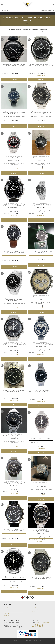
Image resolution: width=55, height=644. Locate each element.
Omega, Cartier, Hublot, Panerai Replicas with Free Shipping (27, 640)
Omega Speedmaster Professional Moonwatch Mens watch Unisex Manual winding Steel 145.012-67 (41, 112)
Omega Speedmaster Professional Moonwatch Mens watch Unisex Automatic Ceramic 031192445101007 (41, 484)
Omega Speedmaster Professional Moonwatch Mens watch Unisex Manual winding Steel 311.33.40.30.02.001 (41, 344)
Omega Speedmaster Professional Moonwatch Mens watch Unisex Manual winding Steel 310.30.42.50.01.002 (41, 65)
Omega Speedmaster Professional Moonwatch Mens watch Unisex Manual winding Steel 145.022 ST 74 (41, 438)
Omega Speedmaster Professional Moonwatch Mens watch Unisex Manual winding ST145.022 (14, 483)
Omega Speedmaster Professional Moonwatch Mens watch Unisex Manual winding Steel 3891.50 (14, 530)
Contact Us (6, 615)
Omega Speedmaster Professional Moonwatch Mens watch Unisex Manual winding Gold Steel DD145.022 (41, 297)
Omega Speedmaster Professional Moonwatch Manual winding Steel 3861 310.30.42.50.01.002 (14, 391)
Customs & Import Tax (36, 606)
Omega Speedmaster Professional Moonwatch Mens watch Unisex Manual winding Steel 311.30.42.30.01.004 (14, 158)
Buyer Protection (8, 613)
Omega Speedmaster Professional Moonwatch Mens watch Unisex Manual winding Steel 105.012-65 (41, 205)
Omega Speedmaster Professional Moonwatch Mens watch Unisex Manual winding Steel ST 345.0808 (41, 531)
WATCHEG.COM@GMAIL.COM (42, 622)
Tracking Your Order (36, 610)
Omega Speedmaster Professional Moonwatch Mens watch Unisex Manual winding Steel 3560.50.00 (14, 577)
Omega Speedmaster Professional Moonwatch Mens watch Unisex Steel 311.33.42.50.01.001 (14, 299)
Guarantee (6, 612)
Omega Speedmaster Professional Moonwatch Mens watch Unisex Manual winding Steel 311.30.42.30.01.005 (41, 391)
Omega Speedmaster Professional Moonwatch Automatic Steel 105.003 (41, 252)
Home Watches (8, 18)
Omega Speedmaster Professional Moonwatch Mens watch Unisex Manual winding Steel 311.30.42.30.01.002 (14, 344)
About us (6, 606)
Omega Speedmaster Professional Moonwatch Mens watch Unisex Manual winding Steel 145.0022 (41, 158)
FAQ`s (5, 617)
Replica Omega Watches (23, 18)
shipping (6, 610)
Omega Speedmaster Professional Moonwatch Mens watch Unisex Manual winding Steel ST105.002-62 (14, 436)
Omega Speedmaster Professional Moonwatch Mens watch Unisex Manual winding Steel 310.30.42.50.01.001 (14, 205)
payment (6, 608)
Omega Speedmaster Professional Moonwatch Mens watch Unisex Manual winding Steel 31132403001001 (14, 252)
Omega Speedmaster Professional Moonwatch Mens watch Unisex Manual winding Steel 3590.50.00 (41, 578)
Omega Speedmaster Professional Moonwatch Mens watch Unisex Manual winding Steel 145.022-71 (14, 65)
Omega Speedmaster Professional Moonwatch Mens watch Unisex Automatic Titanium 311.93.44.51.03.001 (14, 112)
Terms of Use (34, 608)
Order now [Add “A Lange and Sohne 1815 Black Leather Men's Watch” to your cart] (14, 80)
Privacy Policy (34, 612)
